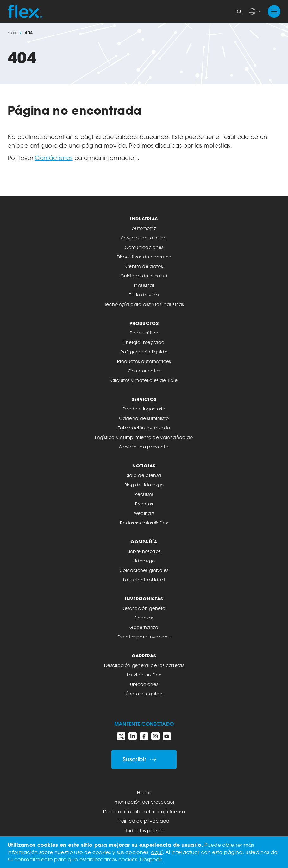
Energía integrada (144, 342)
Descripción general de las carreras (144, 665)
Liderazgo (144, 561)
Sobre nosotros (144, 551)
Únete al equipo (144, 694)
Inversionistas (144, 599)
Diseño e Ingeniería (144, 409)
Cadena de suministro (144, 418)
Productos (144, 323)
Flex (12, 33)
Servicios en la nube (144, 238)
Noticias (144, 466)
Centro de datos (144, 266)
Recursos (144, 494)
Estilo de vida (144, 295)
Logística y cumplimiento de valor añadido (144, 437)
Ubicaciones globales (144, 570)
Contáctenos (54, 158)
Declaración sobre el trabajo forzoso (144, 811)
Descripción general (144, 608)
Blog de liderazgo (144, 485)
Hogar (144, 792)
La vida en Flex (144, 675)
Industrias (144, 219)
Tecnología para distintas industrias (144, 304)
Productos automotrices (144, 361)
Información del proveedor (144, 802)
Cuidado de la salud (144, 276)
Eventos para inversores (144, 637)
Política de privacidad (144, 821)
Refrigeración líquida (144, 352)
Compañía (144, 542)
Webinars (144, 513)
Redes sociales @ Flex (144, 523)
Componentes (144, 371)
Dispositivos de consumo (144, 257)
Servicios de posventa (144, 447)
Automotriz (144, 228)
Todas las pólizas (144, 830)
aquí (157, 852)
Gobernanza (144, 627)
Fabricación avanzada (144, 428)
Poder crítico (144, 333)
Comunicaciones (144, 247)
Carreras (144, 656)
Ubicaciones (144, 684)
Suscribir (139, 759)
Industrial (144, 285)
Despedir (151, 859)
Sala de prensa (144, 475)
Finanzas (144, 618)
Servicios (144, 399)
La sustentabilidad (144, 580)
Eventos (144, 504)
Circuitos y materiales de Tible (144, 380)
